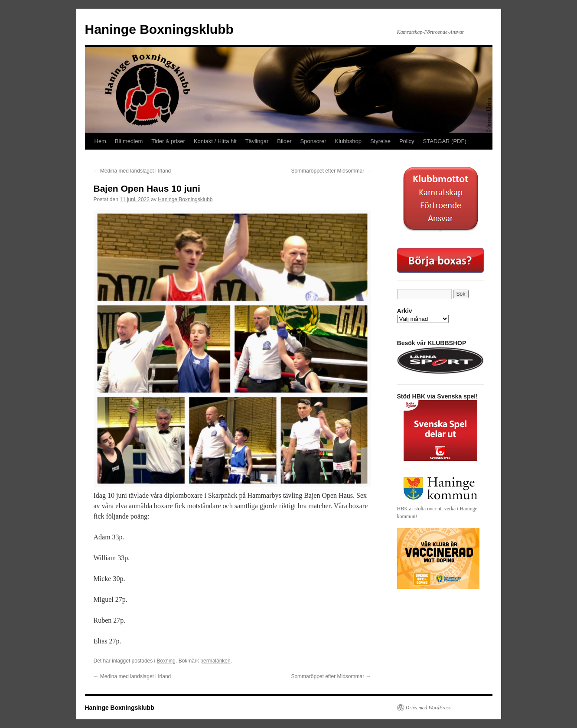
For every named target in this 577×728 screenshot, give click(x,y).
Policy (407, 141)
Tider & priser (168, 141)
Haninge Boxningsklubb (159, 29)
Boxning (166, 661)
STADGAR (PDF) (445, 141)
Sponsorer (313, 141)
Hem (100, 141)
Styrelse (380, 141)
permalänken (215, 661)
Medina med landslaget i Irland (132, 171)
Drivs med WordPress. (429, 708)
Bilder (284, 141)
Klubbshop (348, 141)
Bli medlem (129, 141)
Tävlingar (257, 141)
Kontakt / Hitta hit (215, 141)
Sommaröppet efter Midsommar (331, 171)
